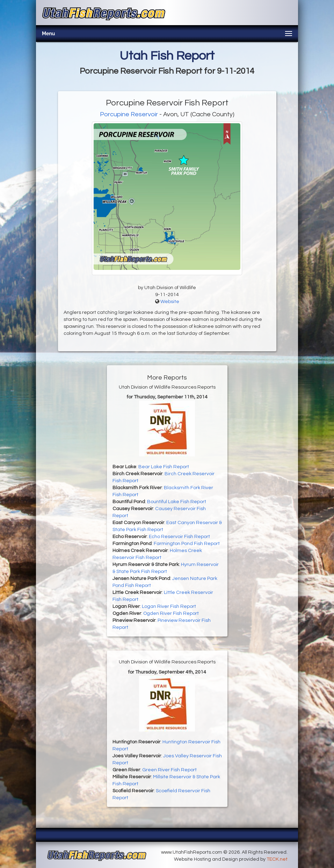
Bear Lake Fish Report (164, 467)
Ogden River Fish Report (171, 613)
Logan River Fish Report (169, 606)
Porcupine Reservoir (129, 114)
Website (170, 302)
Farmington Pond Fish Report (187, 544)
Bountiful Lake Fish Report (177, 502)
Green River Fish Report (169, 770)
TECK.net (277, 859)
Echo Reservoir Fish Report (179, 537)
